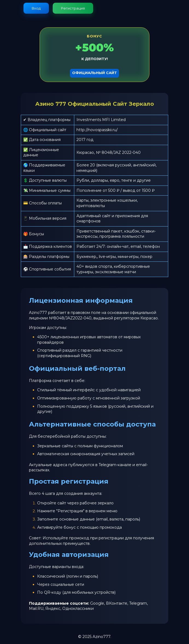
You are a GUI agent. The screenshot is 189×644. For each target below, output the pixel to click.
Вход (36, 8)
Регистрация (73, 8)
